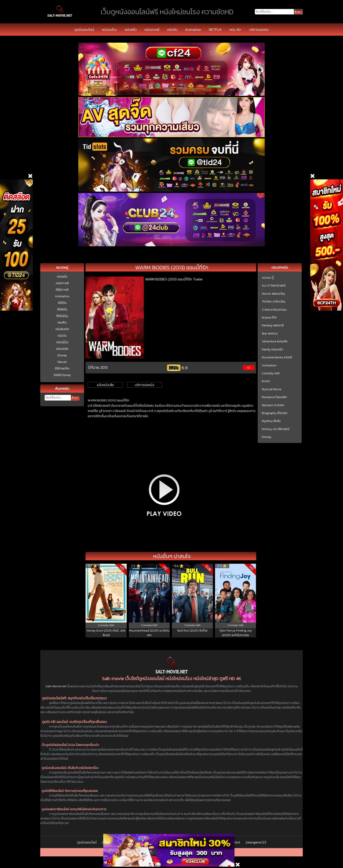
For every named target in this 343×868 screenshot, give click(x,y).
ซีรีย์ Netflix (62, 368)
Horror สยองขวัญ (273, 294)
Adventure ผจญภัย (275, 341)
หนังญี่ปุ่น (62, 342)
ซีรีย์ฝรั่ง (62, 309)
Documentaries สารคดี (277, 357)
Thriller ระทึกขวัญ (274, 302)
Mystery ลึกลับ (271, 421)
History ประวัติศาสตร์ (276, 429)
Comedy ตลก (271, 373)
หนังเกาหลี (152, 30)
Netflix (62, 323)
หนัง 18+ (235, 30)
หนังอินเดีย (62, 329)
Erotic (266, 381)
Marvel (62, 362)
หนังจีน (172, 30)
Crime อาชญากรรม (274, 310)
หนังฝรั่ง (131, 30)
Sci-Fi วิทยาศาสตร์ (274, 286)
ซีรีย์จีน (62, 303)
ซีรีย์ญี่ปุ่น (62, 316)
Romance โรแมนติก (274, 397)
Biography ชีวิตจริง (275, 413)
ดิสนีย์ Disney (62, 375)
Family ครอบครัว (272, 350)
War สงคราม (270, 334)
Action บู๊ (268, 278)
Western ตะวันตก (273, 405)
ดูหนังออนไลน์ (84, 30)
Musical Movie (272, 389)
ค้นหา (75, 398)
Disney (62, 355)
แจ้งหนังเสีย (105, 385)
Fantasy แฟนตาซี (273, 325)
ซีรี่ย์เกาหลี (62, 290)
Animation (193, 30)
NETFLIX (215, 30)
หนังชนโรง (109, 30)
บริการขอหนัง (259, 30)
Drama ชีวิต (269, 318)
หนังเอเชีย (62, 349)
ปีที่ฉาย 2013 (98, 367)
